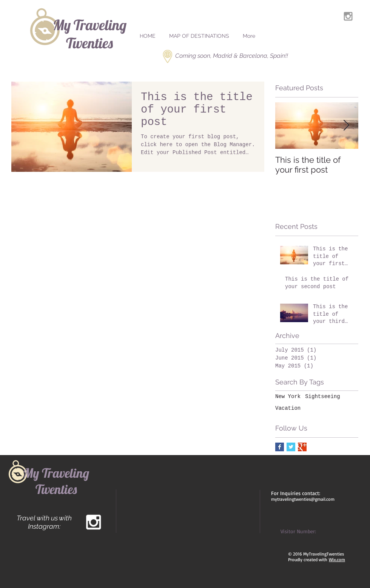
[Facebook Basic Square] (280, 447)
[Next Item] (346, 126)
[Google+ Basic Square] (302, 447)
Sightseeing (322, 397)
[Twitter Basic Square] (291, 447)
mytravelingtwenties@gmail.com (303, 499)
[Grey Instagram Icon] (348, 16)
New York (288, 397)
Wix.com (337, 559)
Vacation (288, 408)
